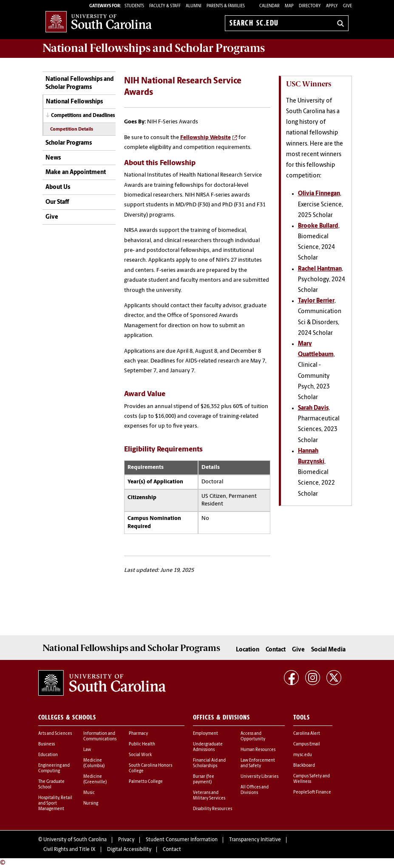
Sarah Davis (313, 408)
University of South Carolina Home (99, 21)
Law (87, 750)
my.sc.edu (303, 755)
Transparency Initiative (255, 840)
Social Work (140, 755)
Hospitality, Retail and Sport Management (55, 804)
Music (89, 793)
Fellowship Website (206, 138)
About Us (58, 187)
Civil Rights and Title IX (69, 850)
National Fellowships (74, 102)
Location (248, 650)
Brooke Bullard (318, 226)
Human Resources (258, 750)
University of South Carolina (75, 840)
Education (48, 755)
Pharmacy (138, 734)
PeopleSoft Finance (312, 792)
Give (347, 6)
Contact (276, 650)
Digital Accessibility (129, 850)
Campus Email (307, 744)
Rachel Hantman (320, 269)
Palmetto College (146, 782)
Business (47, 744)
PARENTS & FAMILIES (226, 6)
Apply (332, 6)
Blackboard (304, 766)
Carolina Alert (307, 734)
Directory (310, 6)
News (53, 158)
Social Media (328, 650)
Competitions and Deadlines (83, 116)
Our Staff (57, 202)
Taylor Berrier (316, 301)
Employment (206, 734)
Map (289, 6)
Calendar (269, 6)
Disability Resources (213, 809)
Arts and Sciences (55, 734)
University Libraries (259, 777)
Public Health (142, 744)
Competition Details (72, 130)
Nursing (91, 804)
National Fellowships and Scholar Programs (80, 84)
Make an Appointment (76, 173)
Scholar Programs (69, 143)
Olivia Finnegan (319, 194)
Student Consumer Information (182, 840)
